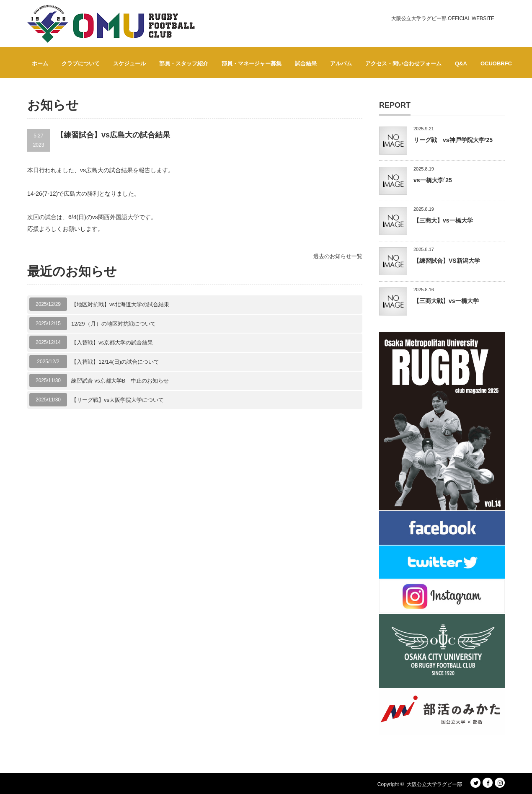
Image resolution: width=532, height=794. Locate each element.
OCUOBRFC (496, 63)
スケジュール (129, 63)
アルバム (341, 63)
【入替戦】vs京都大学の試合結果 (112, 343)
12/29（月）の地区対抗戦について (114, 324)
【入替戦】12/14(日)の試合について (115, 362)
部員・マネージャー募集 (252, 63)
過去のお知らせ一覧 (338, 256)
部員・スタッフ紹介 (184, 63)
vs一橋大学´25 (433, 180)
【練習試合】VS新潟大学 (447, 261)
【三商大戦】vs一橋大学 (446, 301)
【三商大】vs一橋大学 (443, 220)
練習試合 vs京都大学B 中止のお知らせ (120, 381)
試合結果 (306, 63)
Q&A (461, 63)
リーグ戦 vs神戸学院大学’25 (453, 140)
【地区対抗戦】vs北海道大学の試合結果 (120, 304)
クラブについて (81, 63)
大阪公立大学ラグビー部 (434, 784)
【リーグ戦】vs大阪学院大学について (118, 400)
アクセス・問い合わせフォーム (403, 63)
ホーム (40, 63)
